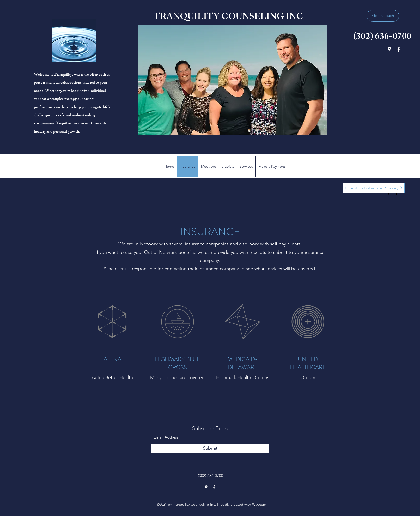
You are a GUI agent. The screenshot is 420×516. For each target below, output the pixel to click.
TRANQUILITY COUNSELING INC (228, 18)
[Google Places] (389, 49)
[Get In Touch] (383, 16)
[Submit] (210, 448)
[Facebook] (399, 49)
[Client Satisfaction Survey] (374, 188)
